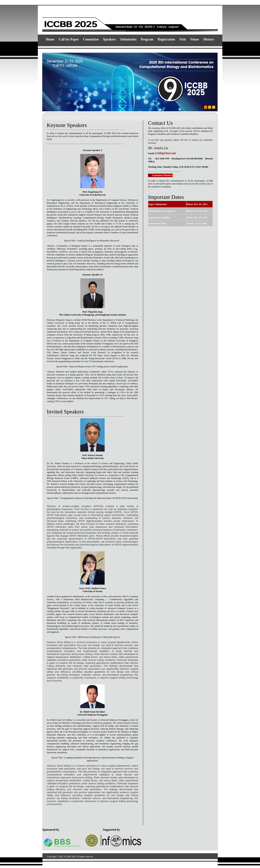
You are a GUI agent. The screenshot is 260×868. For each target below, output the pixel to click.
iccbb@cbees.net (165, 153)
